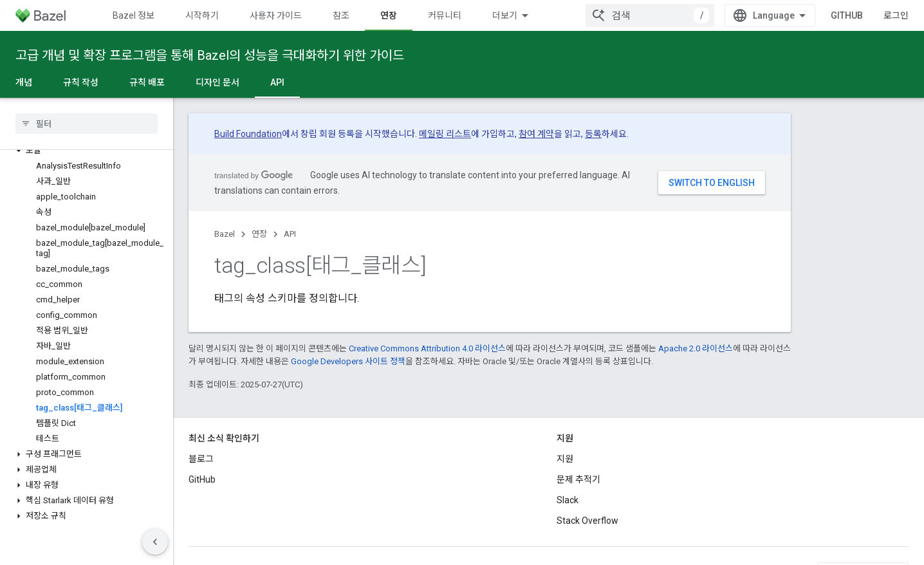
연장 (259, 234)
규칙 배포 (147, 82)
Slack (568, 500)
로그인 (896, 15)
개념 (24, 82)
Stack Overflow (587, 521)
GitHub (847, 15)
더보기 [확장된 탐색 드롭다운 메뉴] (505, 15)
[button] (87, 151)
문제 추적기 (578, 479)
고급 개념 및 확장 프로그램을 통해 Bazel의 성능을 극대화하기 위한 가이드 (210, 55)
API (290, 234)
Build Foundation (248, 134)
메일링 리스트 (445, 134)
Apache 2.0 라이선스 (696, 348)
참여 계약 (536, 134)
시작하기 (202, 15)
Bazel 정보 (134, 15)
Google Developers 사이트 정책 (348, 361)
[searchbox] (87, 124)
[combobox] (650, 15)
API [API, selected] (277, 82)
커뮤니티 (445, 15)
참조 (341, 15)
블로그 (201, 459)
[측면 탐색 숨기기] (155, 542)
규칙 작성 (81, 82)
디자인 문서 (217, 82)
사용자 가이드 (276, 15)
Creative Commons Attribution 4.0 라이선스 (427, 348)
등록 (593, 134)
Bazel (225, 234)
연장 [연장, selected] (389, 15)
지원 (565, 459)
